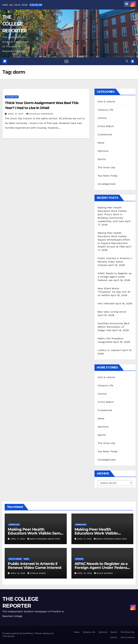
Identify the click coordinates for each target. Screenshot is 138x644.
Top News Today (108, 176)
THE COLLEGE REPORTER (14, 24)
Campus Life (105, 110)
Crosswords (105, 134)
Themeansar (8, 636)
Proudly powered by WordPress (18, 633)
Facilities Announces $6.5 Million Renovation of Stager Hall (114, 327)
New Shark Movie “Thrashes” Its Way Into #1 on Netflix (114, 292)
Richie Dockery (104, 573)
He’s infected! (106, 303)
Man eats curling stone (112, 312)
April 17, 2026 (18, 539)
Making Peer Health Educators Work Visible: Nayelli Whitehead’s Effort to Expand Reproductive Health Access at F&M (114, 240)
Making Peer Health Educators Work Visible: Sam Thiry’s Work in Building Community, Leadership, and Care (112, 214)
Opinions (103, 151)
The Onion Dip (12, 97)
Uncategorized (107, 184)
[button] (127, 61)
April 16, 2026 (18, 573)
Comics (102, 118)
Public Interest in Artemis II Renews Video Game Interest (115, 262)
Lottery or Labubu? (109, 350)
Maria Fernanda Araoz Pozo (44, 539)
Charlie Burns (37, 573)
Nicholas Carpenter (40, 114)
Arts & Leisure (106, 101)
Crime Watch (106, 126)
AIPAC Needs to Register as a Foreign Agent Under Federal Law (115, 277)
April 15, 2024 (16, 114)
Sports (102, 159)
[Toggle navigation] (66, 61)
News (101, 143)
